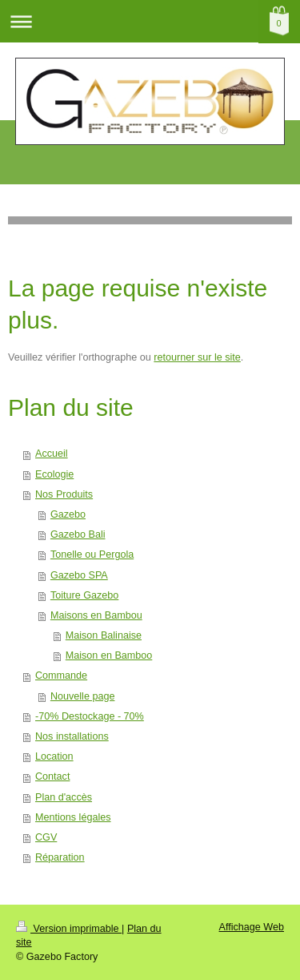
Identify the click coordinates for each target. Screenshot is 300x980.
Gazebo (68, 514)
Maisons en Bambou (96, 615)
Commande (61, 676)
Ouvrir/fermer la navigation (150, 21)
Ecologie (54, 474)
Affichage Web (252, 927)
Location (54, 756)
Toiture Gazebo (84, 595)
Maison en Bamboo (109, 655)
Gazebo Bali (78, 534)
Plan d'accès (64, 797)
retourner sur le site (197, 357)
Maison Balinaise (104, 635)
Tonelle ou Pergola (92, 555)
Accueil (52, 454)
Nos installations (72, 736)
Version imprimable (69, 929)
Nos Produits (64, 494)
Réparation (60, 857)
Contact (52, 776)
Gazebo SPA (79, 575)
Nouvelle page (83, 696)
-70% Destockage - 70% (90, 716)
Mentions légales (73, 817)
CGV (46, 837)
